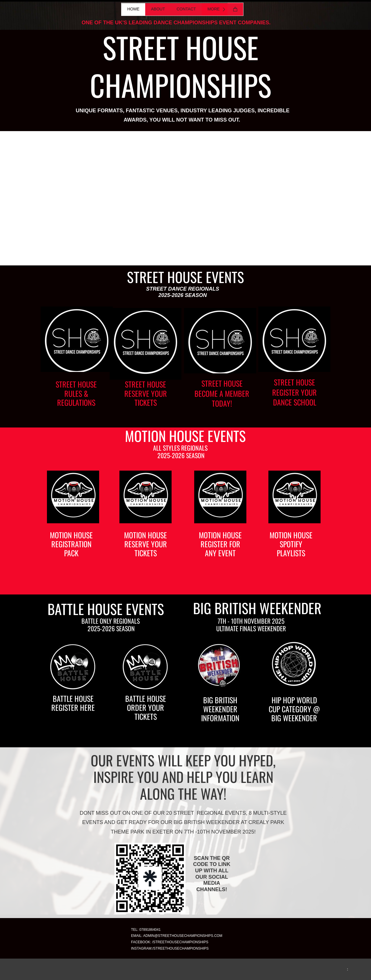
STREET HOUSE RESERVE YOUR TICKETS (146, 393)
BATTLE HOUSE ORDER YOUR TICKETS (146, 708)
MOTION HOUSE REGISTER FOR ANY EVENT (220, 544)
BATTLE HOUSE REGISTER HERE (73, 703)
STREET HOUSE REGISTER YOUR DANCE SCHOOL (294, 392)
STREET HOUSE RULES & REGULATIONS (76, 393)
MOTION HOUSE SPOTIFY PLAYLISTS (291, 544)
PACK (71, 553)
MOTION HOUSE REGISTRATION (71, 539)
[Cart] (235, 9)
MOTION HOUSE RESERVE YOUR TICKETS (146, 544)
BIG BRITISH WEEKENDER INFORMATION (220, 709)
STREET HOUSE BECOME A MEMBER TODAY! (222, 393)
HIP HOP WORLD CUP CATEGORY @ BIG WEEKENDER (294, 709)
